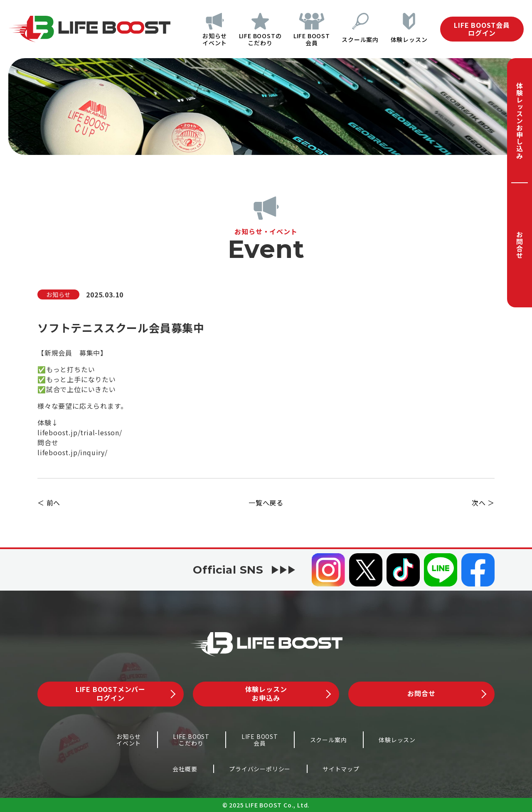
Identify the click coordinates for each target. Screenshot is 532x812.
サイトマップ (341, 769)
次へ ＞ (483, 503)
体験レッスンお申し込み (520, 121)
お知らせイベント (211, 39)
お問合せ (520, 245)
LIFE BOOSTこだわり (191, 740)
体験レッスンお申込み (288, 693)
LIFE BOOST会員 (310, 39)
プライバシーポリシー (260, 769)
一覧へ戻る (266, 503)
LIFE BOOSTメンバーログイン (126, 693)
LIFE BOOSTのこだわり (257, 39)
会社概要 (185, 769)
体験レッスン (409, 39)
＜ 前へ (49, 503)
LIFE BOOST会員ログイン (482, 29)
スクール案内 (359, 39)
